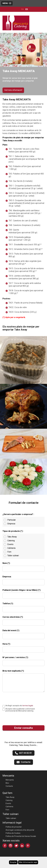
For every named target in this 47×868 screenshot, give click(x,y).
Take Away (10, 797)
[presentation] (20, 717)
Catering (9, 800)
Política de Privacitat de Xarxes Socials (21, 836)
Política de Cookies (13, 833)
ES (27, 9)
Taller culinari (11, 818)
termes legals (28, 706)
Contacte (9, 786)
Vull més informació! (13, 90)
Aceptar (13, 862)
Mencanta (10, 780)
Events (8, 803)
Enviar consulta (23, 728)
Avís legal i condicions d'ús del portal (20, 830)
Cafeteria (9, 807)
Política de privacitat (14, 827)
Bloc (7, 783)
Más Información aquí (28, 862)
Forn (7, 810)
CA (22, 9)
